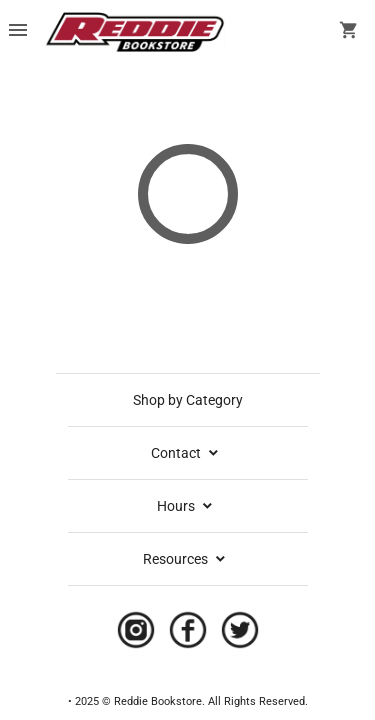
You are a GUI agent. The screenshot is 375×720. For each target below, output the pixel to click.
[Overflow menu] (18, 32)
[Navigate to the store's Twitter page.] (234, 634)
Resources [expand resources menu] (185, 559)
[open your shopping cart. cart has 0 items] (349, 32)
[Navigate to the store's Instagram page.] (136, 634)
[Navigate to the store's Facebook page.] (182, 634)
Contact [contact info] (186, 453)
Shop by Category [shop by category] (188, 400)
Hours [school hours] (186, 506)
